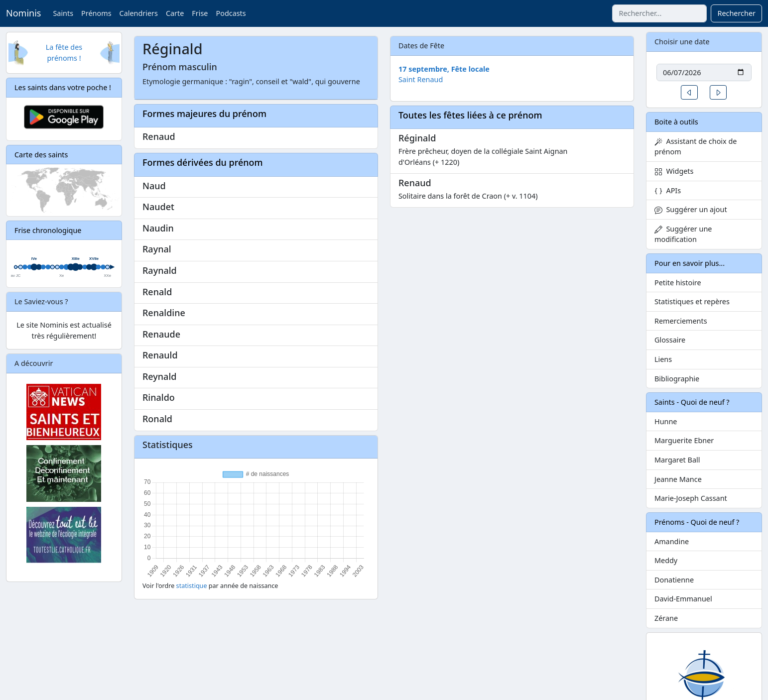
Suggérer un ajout (691, 209)
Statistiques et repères (692, 301)
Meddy (666, 560)
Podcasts (231, 13)
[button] (689, 92)
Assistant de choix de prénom (696, 147)
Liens (663, 359)
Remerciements (681, 321)
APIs (668, 190)
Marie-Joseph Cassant (691, 498)
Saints (63, 13)
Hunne (666, 421)
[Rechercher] (659, 13)
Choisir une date (682, 42)
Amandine (672, 541)
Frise (200, 13)
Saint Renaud (421, 79)
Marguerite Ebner (684, 440)
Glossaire (670, 340)
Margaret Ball (677, 460)
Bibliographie (677, 379)
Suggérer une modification (683, 234)
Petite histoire (678, 283)
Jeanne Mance (678, 479)
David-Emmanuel (683, 599)
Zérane (666, 618)
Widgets (674, 171)
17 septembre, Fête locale (444, 69)
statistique (192, 586)
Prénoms (96, 13)
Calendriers (139, 13)
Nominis (23, 13)
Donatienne (674, 580)
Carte (175, 13)
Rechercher (736, 13)
